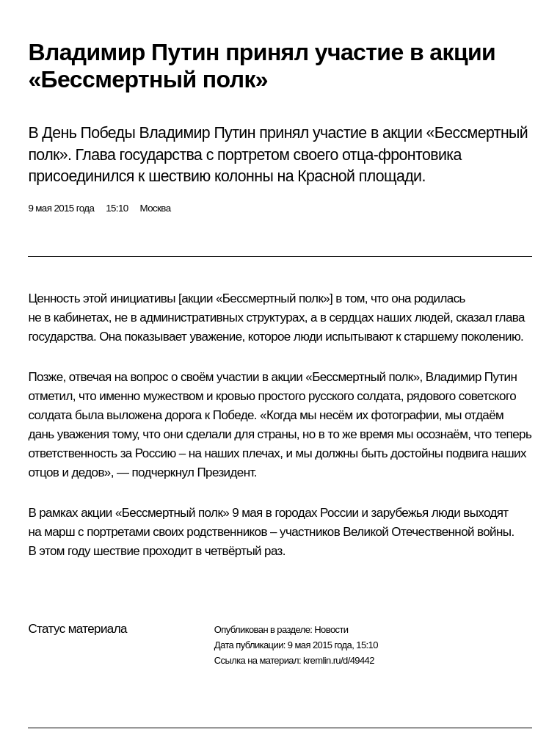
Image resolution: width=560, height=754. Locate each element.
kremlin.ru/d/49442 (339, 660)
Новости (331, 630)
